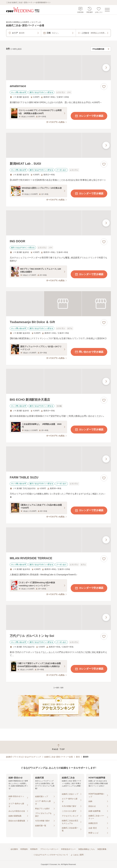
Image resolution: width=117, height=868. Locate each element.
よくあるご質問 (77, 855)
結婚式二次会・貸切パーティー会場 (58, 757)
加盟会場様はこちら (87, 849)
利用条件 (34, 849)
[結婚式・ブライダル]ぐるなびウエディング (24, 757)
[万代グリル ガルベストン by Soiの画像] (58, 617)
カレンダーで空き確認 (89, 116)
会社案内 (14, 849)
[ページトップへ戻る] (58, 747)
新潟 (78, 757)
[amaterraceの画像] (58, 68)
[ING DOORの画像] (58, 223)
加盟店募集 (102, 849)
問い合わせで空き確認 (89, 352)
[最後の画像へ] (106, 68)
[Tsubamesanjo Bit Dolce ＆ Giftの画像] (58, 304)
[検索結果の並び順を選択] (101, 49)
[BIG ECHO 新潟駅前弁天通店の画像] (58, 381)
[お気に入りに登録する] (104, 87)
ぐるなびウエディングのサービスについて (51, 855)
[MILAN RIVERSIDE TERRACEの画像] (58, 540)
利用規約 (24, 849)
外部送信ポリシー (68, 849)
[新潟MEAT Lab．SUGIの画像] (58, 145)
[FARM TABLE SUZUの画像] (58, 459)
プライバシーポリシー (49, 849)
